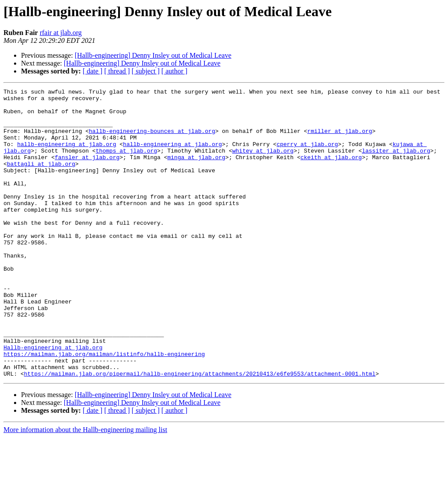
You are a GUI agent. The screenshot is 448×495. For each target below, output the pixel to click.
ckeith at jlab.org (331, 171)
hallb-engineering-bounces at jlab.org (152, 140)
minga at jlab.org (196, 171)
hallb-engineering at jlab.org (66, 156)
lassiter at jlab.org (396, 164)
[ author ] (175, 71)
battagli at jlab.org (41, 179)
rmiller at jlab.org (339, 140)
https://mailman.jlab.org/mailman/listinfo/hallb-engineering (104, 408)
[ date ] (93, 71)
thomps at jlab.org (126, 164)
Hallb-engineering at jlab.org (53, 400)
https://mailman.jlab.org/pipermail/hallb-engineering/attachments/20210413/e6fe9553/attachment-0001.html (200, 431)
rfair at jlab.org (61, 33)
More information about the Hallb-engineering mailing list (85, 487)
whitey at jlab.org (263, 164)
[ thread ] (117, 71)
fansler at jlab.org (87, 171)
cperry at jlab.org (307, 156)
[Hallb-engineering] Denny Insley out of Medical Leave (153, 55)
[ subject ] (146, 71)
